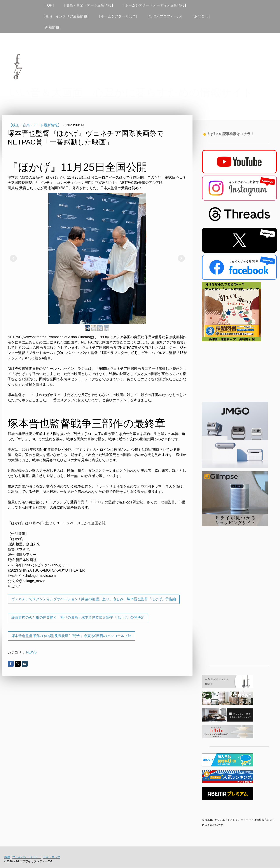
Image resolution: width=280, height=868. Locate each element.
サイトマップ (52, 857)
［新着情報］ (52, 27)
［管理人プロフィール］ (165, 16)
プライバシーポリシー (26, 857)
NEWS (31, 652)
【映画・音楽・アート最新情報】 (89, 5)
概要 (7, 857)
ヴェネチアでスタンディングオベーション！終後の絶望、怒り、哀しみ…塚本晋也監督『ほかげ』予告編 (94, 599)
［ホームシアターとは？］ (118, 16)
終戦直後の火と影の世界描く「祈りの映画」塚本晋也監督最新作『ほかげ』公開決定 (78, 617)
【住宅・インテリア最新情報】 (66, 16)
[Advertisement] (239, 594)
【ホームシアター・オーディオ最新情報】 (155, 5)
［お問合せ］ (201, 16)
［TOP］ (49, 5)
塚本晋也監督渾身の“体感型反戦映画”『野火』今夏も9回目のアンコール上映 (71, 636)
